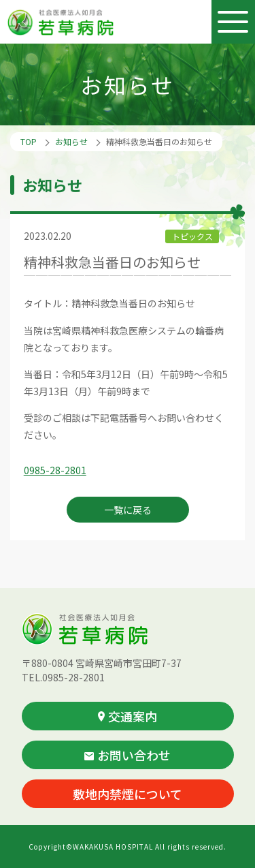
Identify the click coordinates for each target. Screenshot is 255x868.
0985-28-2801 (55, 470)
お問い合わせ (128, 755)
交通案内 (128, 716)
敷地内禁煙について (128, 794)
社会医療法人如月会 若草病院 (62, 22)
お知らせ (71, 141)
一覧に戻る (128, 510)
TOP (29, 141)
